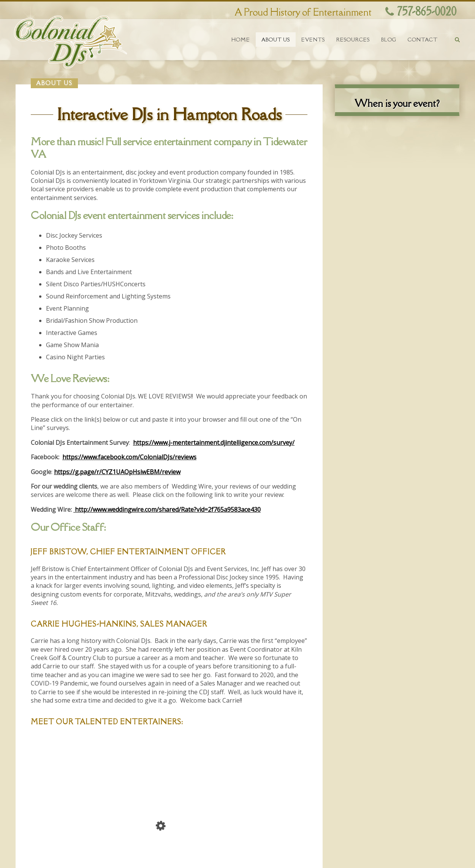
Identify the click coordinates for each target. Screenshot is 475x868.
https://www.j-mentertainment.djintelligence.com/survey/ (214, 443)
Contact (423, 40)
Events (313, 40)
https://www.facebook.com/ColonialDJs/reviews (129, 457)
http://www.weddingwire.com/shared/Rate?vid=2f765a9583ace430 (167, 509)
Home (241, 40)
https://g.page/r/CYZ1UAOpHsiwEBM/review (117, 472)
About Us (276, 40)
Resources (353, 40)
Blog (389, 40)
